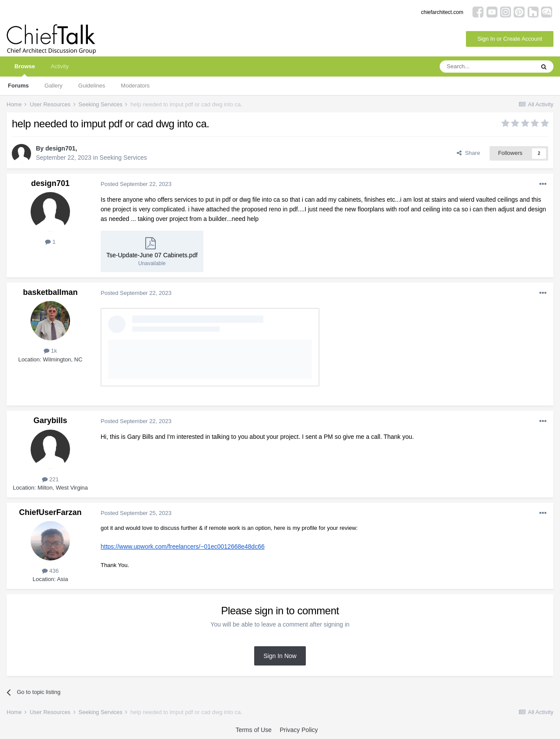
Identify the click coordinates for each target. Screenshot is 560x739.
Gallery (54, 86)
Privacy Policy (299, 730)
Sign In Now (280, 656)
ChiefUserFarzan (50, 512)
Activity (60, 66)
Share (468, 153)
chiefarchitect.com (442, 12)
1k (50, 351)
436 (50, 571)
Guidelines (92, 86)
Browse (25, 70)
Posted (136, 184)
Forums (18, 86)
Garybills (50, 420)
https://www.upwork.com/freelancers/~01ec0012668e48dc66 (183, 546)
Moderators (135, 86)
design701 (60, 148)
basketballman (50, 292)
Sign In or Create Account (510, 39)
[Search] (487, 67)
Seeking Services (123, 158)
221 (50, 479)
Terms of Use (253, 730)
